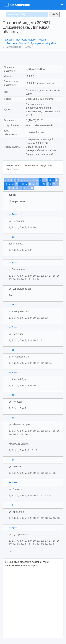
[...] (11, 551)
